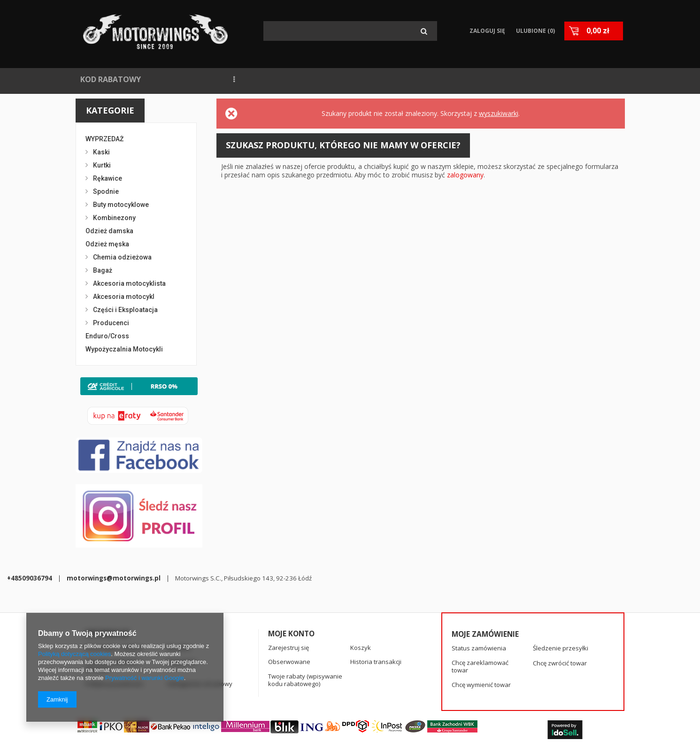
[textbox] (350, 31)
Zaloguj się (486, 31)
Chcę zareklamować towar (480, 628)
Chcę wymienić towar (481, 646)
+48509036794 (241, 691)
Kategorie (110, 110)
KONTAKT (442, 79)
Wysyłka (179, 609)
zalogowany (465, 175)
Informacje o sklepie (114, 609)
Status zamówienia (479, 610)
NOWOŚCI (173, 79)
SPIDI (485, 79)
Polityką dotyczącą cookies (74, 654)
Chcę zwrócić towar (560, 624)
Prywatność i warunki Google (145, 678)
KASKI (570, 79)
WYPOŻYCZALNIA (343, 79)
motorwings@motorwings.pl (325, 691)
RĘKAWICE (527, 79)
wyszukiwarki (499, 113)
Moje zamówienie (485, 595)
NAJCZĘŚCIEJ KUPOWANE (251, 79)
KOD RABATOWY (111, 79)
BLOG (400, 79)
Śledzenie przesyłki (561, 610)
